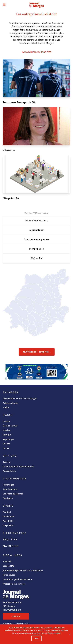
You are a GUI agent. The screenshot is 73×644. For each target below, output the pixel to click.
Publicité (7, 561)
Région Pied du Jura (36, 221)
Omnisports (8, 516)
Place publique (15, 479)
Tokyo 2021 (8, 525)
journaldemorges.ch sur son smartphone (23, 570)
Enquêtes (10, 540)
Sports (8, 506)
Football (7, 512)
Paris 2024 (8, 521)
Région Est (37, 258)
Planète (6, 430)
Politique (7, 435)
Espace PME (8, 566)
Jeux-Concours (10, 489)
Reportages (8, 439)
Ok (37, 638)
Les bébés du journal (13, 494)
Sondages (8, 498)
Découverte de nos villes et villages (20, 399)
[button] (4, 5)
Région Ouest (36, 230)
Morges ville (36, 249)
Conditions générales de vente (18, 579)
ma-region (11, 546)
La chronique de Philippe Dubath (18, 467)
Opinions (10, 456)
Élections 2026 (10, 426)
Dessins (7, 462)
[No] (70, 634)
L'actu (8, 415)
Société (6, 444)
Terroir (6, 448)
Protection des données (14, 584)
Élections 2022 (14, 533)
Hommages (8, 485)
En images (10, 392)
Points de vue (9, 471)
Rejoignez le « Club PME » (37, 352)
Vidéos (6, 408)
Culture (6, 421)
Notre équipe (9, 575)
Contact (16, 616)
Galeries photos (10, 403)
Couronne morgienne (36, 239)
